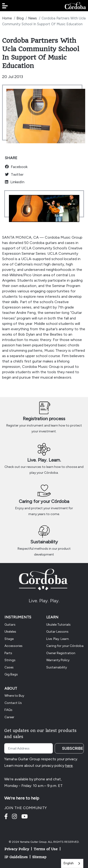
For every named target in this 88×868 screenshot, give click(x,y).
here (69, 766)
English (69, 863)
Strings (10, 660)
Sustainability (44, 542)
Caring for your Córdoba (44, 501)
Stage (9, 639)
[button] (5, 6)
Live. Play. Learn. (44, 460)
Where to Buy (14, 696)
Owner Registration (61, 653)
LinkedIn (15, 182)
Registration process (44, 419)
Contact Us (13, 703)
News (33, 18)
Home (7, 18)
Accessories (13, 646)
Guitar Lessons (57, 632)
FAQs (8, 710)
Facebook (16, 167)
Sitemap (39, 857)
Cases (9, 667)
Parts (8, 653)
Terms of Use (46, 849)
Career (9, 717)
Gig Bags (11, 674)
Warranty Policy (58, 660)
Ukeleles (10, 632)
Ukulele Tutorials (58, 625)
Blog (20, 18)
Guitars (10, 625)
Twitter (14, 174)
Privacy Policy (17, 849)
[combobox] (72, 863)
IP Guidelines (16, 857)
